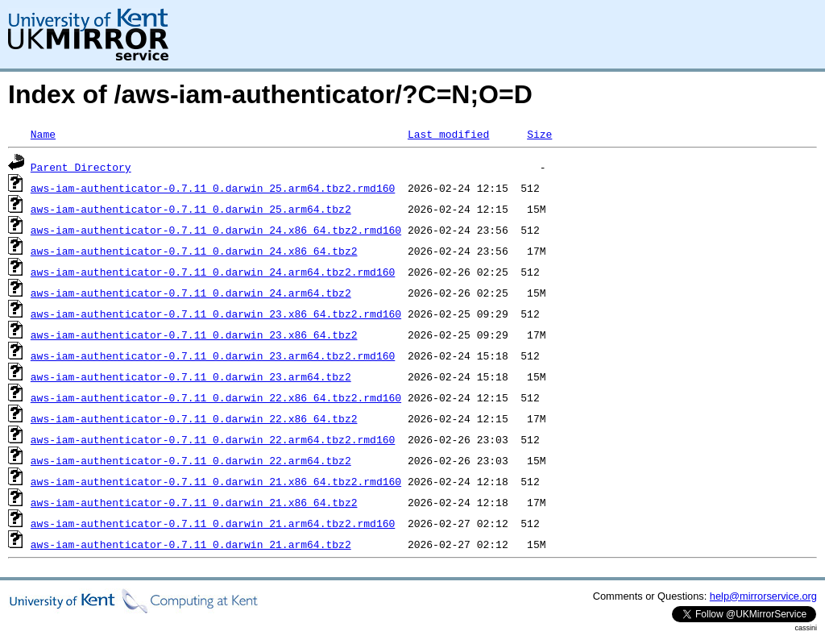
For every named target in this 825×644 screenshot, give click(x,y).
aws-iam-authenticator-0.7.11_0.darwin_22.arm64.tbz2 (191, 460)
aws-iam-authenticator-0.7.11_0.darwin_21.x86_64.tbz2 (194, 502)
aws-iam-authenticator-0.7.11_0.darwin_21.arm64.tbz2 (191, 544)
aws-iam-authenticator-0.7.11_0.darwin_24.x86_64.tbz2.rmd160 (216, 230)
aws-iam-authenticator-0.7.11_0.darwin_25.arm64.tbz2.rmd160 (213, 188)
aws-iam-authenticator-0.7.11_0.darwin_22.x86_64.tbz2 (194, 418)
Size (539, 134)
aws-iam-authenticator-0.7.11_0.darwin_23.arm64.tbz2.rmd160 (213, 355)
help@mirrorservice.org (763, 596)
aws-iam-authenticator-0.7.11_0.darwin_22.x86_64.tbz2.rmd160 (216, 397)
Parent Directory (81, 167)
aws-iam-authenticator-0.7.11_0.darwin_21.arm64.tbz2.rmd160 (213, 523)
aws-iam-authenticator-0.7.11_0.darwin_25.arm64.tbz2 (191, 209)
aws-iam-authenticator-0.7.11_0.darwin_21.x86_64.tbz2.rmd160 (216, 481)
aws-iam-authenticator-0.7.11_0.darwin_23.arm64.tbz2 (191, 376)
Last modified (448, 134)
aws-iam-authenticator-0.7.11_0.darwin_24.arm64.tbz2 (191, 293)
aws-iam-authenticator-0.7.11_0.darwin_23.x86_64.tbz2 (194, 334)
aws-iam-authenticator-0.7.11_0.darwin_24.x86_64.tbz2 (194, 251)
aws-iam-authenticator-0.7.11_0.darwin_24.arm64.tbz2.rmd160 (213, 272)
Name (43, 134)
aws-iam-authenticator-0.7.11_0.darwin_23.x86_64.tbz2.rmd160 (216, 314)
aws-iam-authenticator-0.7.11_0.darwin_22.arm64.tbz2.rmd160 (213, 439)
